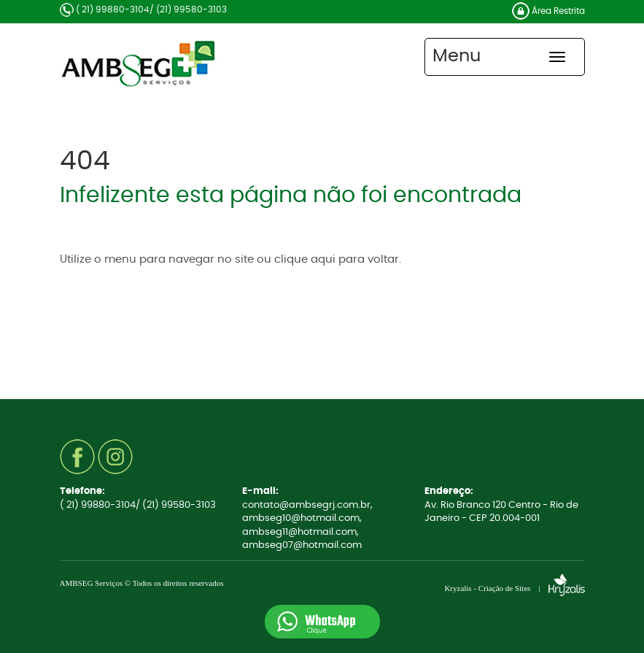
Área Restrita (548, 11)
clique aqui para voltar (337, 259)
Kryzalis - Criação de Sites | (514, 588)
